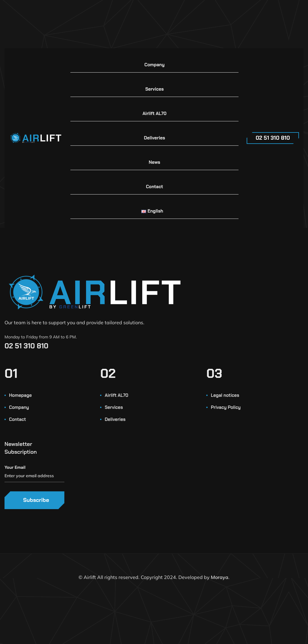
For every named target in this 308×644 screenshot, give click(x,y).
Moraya (220, 577)
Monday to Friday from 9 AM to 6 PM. (41, 337)
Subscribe (36, 500)
